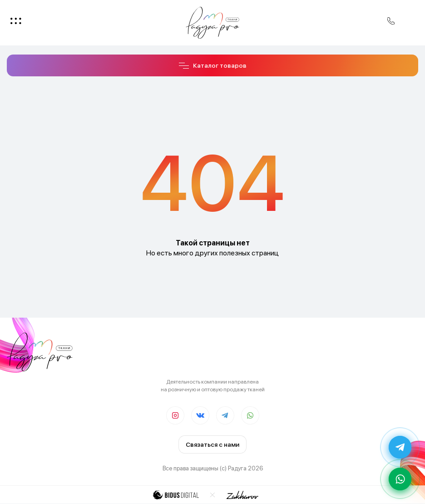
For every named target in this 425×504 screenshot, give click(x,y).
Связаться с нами (212, 444)
